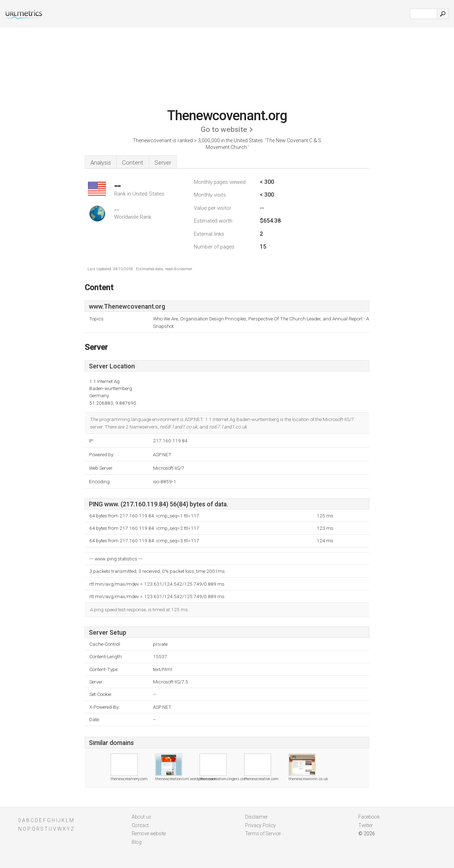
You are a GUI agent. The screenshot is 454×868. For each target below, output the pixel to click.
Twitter (366, 825)
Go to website (224, 129)
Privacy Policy (260, 825)
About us (141, 817)
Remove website (149, 834)
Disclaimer (257, 817)
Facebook (369, 817)
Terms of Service (263, 834)
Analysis (101, 163)
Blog (137, 842)
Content (133, 163)
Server (163, 163)
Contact (140, 825)
